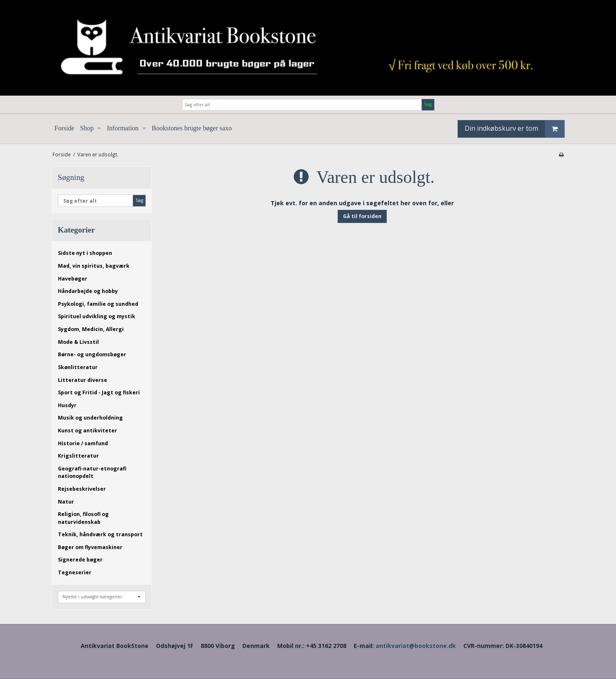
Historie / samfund (83, 443)
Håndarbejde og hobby (88, 291)
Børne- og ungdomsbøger (92, 354)
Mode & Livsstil (78, 342)
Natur (66, 502)
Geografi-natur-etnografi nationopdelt (92, 472)
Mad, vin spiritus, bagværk (94, 266)
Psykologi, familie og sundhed (98, 304)
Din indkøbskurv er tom (514, 129)
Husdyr (67, 405)
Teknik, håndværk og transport (100, 534)
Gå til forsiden (362, 216)
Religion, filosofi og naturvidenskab (83, 518)
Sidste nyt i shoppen (85, 253)
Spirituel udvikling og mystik (97, 316)
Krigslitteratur (78, 456)
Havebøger (73, 279)
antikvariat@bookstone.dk (416, 646)
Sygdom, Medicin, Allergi (91, 329)
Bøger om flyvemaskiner (90, 547)
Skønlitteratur (78, 367)
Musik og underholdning (90, 418)
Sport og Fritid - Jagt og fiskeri (99, 392)
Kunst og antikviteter (87, 431)
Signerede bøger (80, 560)
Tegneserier (75, 572)
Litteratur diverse (83, 380)
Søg (428, 104)
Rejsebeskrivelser (82, 489)
